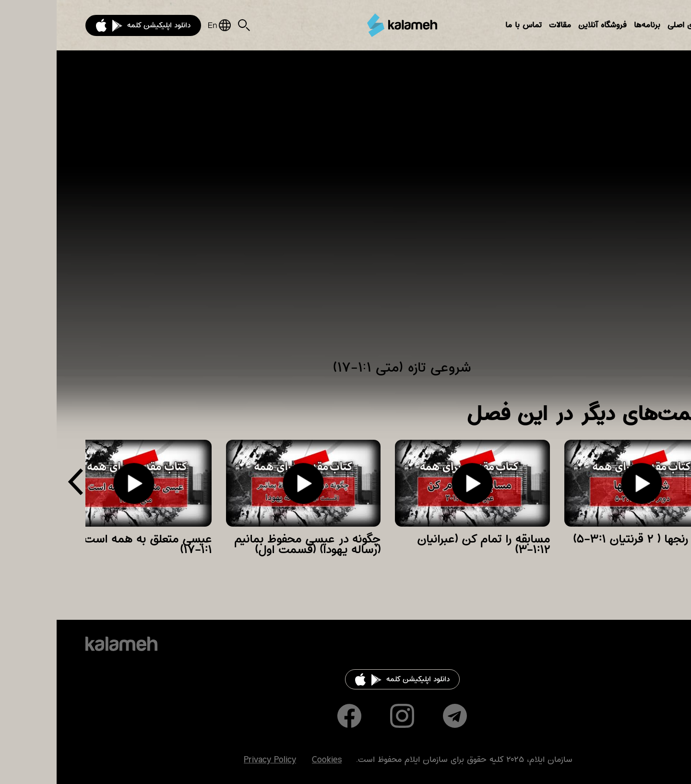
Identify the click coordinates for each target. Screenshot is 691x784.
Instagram (345, 716)
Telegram (398, 716)
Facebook (293, 716)
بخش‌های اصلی (637, 25)
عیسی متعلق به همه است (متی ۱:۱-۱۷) (78, 544)
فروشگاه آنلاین (546, 25)
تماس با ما (467, 25)
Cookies (270, 760)
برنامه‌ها (590, 25)
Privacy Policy (213, 760)
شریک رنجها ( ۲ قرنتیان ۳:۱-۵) (589, 539)
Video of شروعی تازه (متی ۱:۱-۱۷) (345, 211)
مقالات (503, 25)
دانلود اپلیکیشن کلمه (102, 25)
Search (187, 25)
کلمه (345, 25)
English (163, 25)
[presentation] (19, 485)
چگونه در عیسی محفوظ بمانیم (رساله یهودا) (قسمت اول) (251, 544)
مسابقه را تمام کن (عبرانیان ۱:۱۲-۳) (427, 544)
